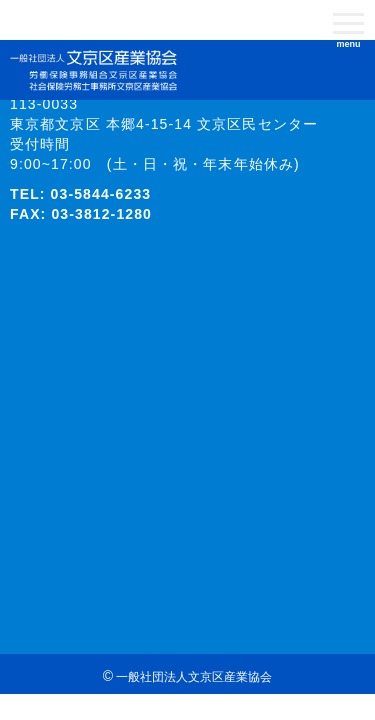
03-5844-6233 (101, 194)
